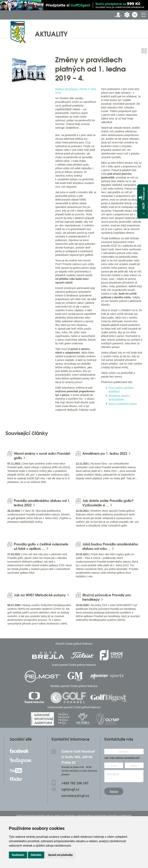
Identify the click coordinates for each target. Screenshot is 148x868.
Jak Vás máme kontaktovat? (122, 758)
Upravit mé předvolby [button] (60, 855)
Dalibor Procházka (66, 89)
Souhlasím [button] (18, 855)
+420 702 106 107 (75, 783)
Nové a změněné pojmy (123, 404)
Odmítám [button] (36, 855)
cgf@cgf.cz (70, 789)
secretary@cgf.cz (75, 796)
